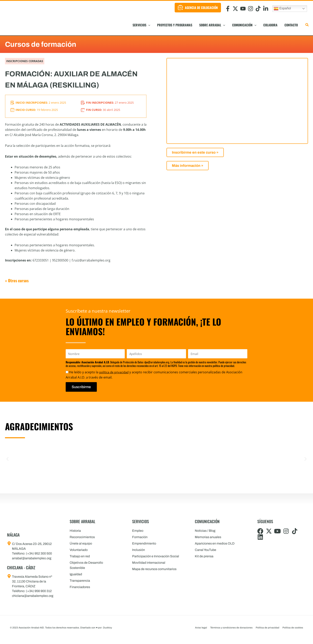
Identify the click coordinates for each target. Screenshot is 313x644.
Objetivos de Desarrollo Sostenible (86, 565)
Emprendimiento (144, 543)
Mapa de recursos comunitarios (154, 569)
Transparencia (80, 581)
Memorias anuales (208, 537)
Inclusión (139, 550)
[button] (165, 25)
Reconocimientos (82, 537)
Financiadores (80, 587)
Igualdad (76, 574)
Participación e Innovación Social (156, 556)
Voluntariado (79, 550)
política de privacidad (115, 372)
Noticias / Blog (205, 531)
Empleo (138, 531)
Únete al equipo (81, 543)
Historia (75, 531)
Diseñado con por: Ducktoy (96, 628)
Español (282, 9)
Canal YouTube (206, 550)
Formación (140, 537)
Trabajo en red (80, 556)
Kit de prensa (204, 556)
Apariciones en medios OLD (215, 543)
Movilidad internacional (149, 563)
